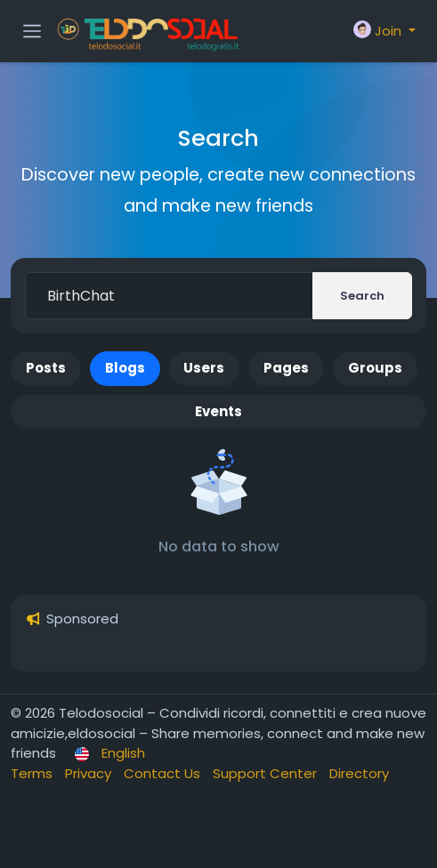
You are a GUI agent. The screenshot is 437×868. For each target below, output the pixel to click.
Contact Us (164, 773)
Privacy (90, 773)
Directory (359, 773)
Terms (33, 773)
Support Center (267, 773)
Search (362, 296)
